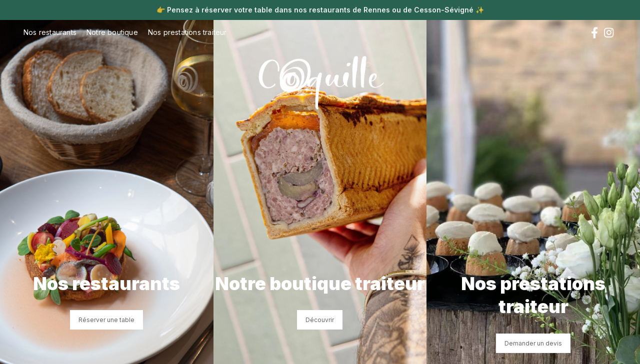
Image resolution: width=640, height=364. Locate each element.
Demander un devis (533, 343)
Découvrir (320, 320)
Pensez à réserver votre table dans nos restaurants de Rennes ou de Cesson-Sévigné (320, 10)
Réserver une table (106, 320)
